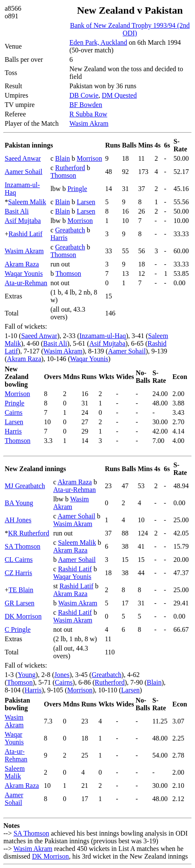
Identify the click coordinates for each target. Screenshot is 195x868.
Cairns (14, 412)
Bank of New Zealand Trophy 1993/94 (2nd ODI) (130, 29)
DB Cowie (84, 95)
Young (27, 675)
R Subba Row (88, 114)
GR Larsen (20, 603)
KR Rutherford (29, 533)
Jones (62, 675)
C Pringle (18, 629)
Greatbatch (70, 230)
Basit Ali (17, 211)
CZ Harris (18, 573)
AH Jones (18, 520)
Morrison (89, 158)
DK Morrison (23, 616)
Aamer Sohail (23, 172)
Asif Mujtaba (23, 221)
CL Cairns (19, 560)
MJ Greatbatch (25, 486)
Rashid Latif (26, 234)
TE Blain (21, 590)
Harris (59, 238)
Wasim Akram (89, 123)
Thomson (63, 175)
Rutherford (70, 168)
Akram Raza (22, 264)
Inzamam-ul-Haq (103, 336)
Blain (63, 158)
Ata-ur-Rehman (26, 283)
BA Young (19, 503)
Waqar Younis (24, 273)
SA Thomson (23, 546)
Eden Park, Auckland (98, 42)
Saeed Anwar (23, 158)
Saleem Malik (27, 202)
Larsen (86, 202)
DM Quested (119, 95)
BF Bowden (86, 105)
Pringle (77, 189)
